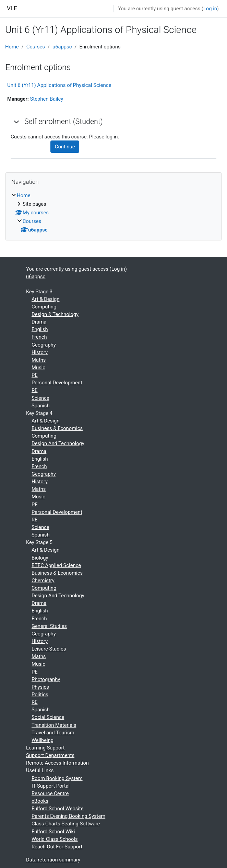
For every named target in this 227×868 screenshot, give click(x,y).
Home (12, 47)
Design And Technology (58, 443)
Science (40, 398)
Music (38, 368)
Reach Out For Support (57, 847)
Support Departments (50, 755)
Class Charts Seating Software (66, 824)
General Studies (49, 626)
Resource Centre (50, 793)
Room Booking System (57, 778)
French (39, 337)
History (40, 352)
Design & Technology (55, 314)
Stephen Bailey (47, 99)
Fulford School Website (58, 809)
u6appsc (62, 47)
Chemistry (43, 580)
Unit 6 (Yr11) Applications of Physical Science (59, 85)
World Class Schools (55, 839)
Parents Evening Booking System (68, 816)
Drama (39, 322)
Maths (39, 360)
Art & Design (45, 299)
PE (35, 375)
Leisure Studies (49, 649)
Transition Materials (54, 725)
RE (34, 390)
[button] (17, 122)
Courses (36, 47)
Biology (40, 558)
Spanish (41, 406)
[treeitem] (113, 213)
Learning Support (45, 748)
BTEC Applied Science (56, 565)
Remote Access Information (57, 763)
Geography (44, 345)
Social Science (48, 717)
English (40, 329)
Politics (40, 695)
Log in (210, 9)
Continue (65, 147)
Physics (40, 687)
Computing (44, 307)
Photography (46, 679)
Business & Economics (57, 428)
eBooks (40, 801)
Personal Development (57, 383)
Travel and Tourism (53, 733)
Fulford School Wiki (53, 832)
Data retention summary (53, 860)
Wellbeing (43, 740)
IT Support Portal (51, 786)
